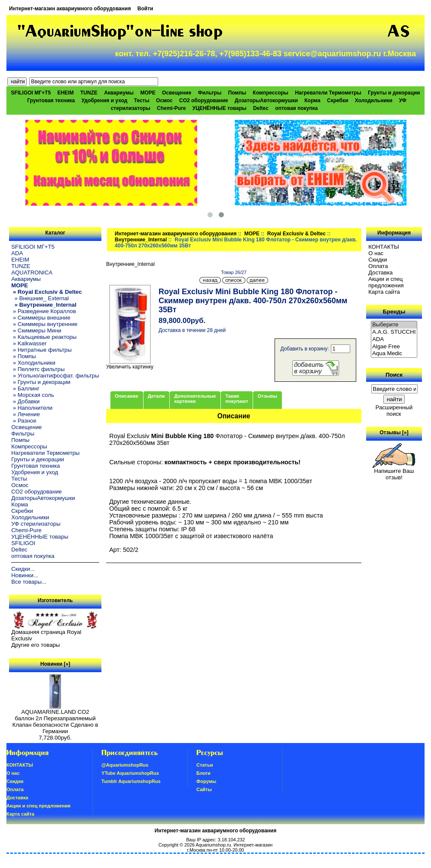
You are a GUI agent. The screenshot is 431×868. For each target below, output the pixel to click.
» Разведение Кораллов (43, 311)
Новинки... (25, 575)
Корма (313, 101)
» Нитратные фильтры (41, 350)
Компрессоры (271, 93)
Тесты (142, 101)
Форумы (206, 781)
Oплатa (378, 266)
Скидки (378, 260)
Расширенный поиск (394, 411)
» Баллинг (25, 388)
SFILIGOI (23, 543)
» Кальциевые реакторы (44, 337)
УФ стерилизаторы (36, 524)
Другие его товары (35, 645)
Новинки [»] (55, 664)
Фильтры (209, 93)
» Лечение (25, 414)
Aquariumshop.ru (213, 845)
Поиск (394, 375)
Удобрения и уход (105, 101)
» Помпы (23, 356)
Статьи (205, 765)
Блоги (203, 773)
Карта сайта (384, 292)
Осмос (164, 101)
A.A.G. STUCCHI (394, 332)
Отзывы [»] (394, 432)
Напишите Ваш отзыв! (394, 472)
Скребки (338, 101)
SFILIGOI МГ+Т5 (31, 93)
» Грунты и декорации (41, 382)
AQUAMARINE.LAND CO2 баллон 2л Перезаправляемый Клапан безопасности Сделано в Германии (55, 719)
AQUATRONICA (32, 273)
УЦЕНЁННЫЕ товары (220, 108)
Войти (145, 9)
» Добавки (25, 401)
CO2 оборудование (204, 101)
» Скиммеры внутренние (44, 324)
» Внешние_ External (40, 298)
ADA (17, 253)
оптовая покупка (296, 108)
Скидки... (23, 569)
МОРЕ (252, 234)
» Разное (24, 421)
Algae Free (394, 347)
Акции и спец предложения (386, 282)
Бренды (394, 312)
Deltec (261, 108)
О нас (376, 253)
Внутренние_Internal (141, 240)
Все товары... (29, 582)
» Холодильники (33, 363)
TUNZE (89, 93)
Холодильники (374, 101)
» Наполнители (32, 408)
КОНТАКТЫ (384, 247)
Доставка (381, 273)
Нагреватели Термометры (328, 93)
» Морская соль (33, 395)
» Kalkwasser (29, 343)
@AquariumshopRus (125, 765)
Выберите (394, 325)
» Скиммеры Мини (36, 330)
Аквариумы (119, 93)
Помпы (237, 93)
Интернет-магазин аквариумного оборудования (70, 9)
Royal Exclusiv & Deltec (297, 234)
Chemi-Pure (171, 108)
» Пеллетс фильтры (38, 369)
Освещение (177, 93)
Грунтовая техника (51, 101)
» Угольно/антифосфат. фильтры (55, 376)
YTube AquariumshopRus (130, 773)
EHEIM (65, 93)
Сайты (204, 789)
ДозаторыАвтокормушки (266, 101)
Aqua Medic (394, 354)
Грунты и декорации (394, 93)
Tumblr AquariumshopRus (131, 781)
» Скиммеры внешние (41, 318)
